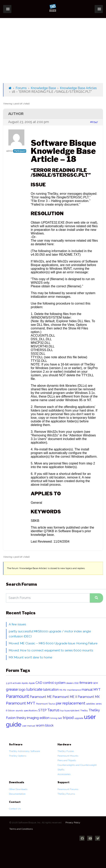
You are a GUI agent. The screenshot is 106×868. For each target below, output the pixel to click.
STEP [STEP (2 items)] (42, 710)
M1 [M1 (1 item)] (61, 690)
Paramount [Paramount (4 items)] (17, 696)
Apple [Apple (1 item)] (32, 683)
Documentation (17, 794)
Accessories (64, 774)
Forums (21, 88)
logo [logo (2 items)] (22, 690)
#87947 (94, 122)
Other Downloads (18, 789)
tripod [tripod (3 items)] (68, 718)
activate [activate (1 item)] (17, 683)
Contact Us (15, 809)
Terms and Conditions (21, 829)
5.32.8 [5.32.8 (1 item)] (9, 683)
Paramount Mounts (68, 756)
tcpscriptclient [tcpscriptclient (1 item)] (72, 711)
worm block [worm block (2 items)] (45, 725)
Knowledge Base (43, 88)
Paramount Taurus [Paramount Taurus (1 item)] (46, 704)
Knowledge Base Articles (78, 88)
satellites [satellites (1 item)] (91, 704)
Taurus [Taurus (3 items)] (53, 710)
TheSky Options (18, 756)
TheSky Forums (66, 794)
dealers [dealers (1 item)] (70, 683)
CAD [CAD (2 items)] (39, 683)
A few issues (17, 624)
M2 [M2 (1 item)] (65, 690)
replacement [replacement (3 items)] (74, 703)
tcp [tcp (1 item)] (62, 711)
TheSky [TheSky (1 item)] (84, 711)
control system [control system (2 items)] (54, 683)
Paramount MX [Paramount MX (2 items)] (89, 697)
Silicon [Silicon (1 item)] (11, 711)
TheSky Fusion (66, 751)
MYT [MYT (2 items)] (97, 690)
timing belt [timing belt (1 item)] (56, 718)
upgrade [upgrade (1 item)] (79, 718)
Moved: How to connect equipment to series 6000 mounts (51, 650)
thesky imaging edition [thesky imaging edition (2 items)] (33, 718)
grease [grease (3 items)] (12, 689)
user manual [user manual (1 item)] (29, 726)
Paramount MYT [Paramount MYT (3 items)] (21, 703)
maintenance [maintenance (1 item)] (74, 690)
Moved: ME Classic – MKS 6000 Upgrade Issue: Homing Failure (53, 643)
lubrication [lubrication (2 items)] (51, 690)
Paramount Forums (68, 789)
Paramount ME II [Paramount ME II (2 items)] (65, 697)
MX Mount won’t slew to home (30, 657)
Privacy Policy (73, 823)
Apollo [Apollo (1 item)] (25, 683)
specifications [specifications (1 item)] (31, 711)
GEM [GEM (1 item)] (95, 683)
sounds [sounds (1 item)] (19, 711)
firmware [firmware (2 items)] (86, 683)
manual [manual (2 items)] (87, 690)
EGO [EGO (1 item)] (77, 683)
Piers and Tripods (67, 760)
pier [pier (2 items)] (59, 703)
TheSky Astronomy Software (24, 751)
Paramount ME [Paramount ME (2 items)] (41, 697)
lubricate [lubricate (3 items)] (34, 689)
